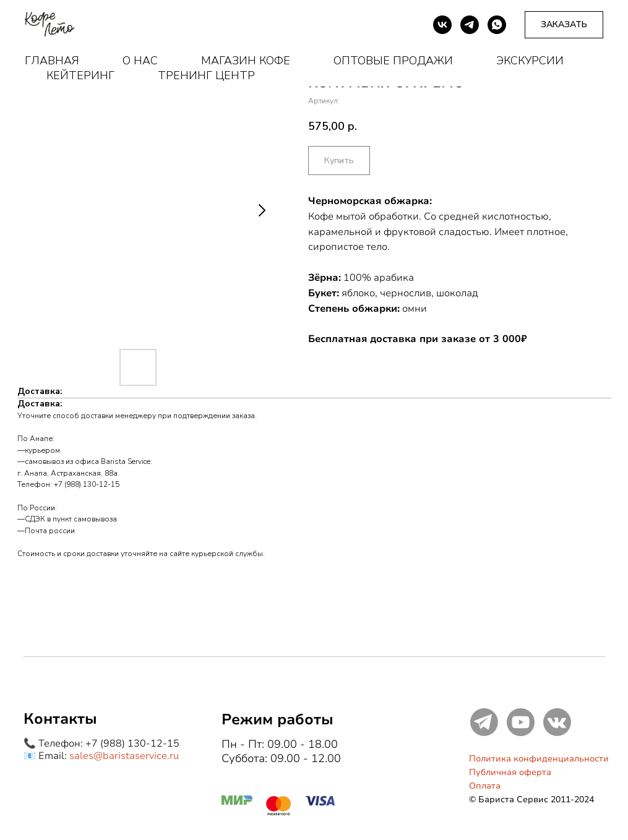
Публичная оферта (510, 772)
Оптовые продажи (393, 61)
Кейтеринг (80, 75)
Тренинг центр (206, 75)
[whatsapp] (497, 25)
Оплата (485, 786)
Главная (52, 61)
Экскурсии (530, 61)
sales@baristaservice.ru (124, 756)
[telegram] (470, 25)
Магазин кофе (246, 61)
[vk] (442, 25)
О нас (140, 61)
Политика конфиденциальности (539, 759)
